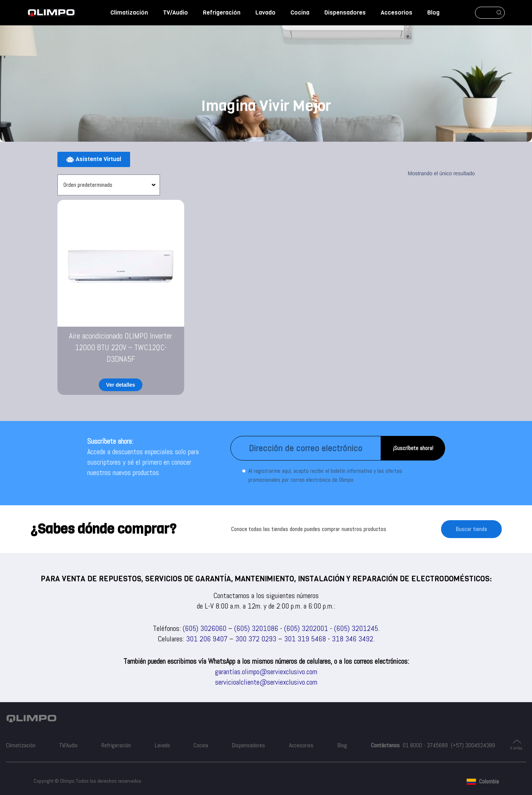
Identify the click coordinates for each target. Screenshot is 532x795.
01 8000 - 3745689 (425, 745)
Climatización (129, 12)
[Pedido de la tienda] (109, 185)
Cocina (300, 12)
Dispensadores (345, 12)
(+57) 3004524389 (473, 745)
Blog (433, 12)
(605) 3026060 (204, 628)
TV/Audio (175, 12)
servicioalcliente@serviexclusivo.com (266, 682)
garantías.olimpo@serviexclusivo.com (266, 672)
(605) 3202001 (306, 628)
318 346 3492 (352, 639)
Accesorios (396, 12)
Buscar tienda (471, 529)
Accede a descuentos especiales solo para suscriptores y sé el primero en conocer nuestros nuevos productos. (143, 462)
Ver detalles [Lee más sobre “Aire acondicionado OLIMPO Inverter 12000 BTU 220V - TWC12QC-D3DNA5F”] (121, 385)
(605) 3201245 (356, 628)
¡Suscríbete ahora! (413, 448)
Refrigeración (222, 12)
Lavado (265, 12)
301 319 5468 (305, 639)
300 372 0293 (256, 639)
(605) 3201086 (256, 628)
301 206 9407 (207, 639)
